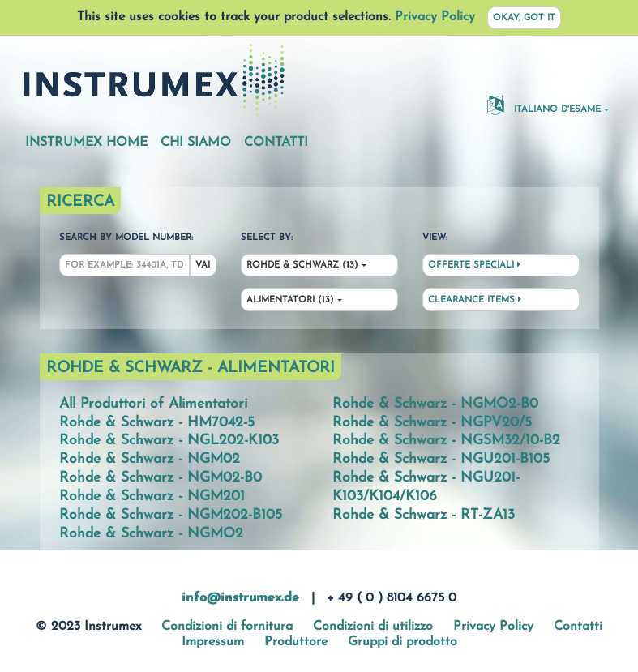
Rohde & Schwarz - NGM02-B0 (161, 478)
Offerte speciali (474, 265)
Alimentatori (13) (290, 300)
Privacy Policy (435, 17)
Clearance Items (475, 300)
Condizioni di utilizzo (373, 627)
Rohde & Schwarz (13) (302, 265)
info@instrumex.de (240, 598)
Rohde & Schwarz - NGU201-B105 (441, 459)
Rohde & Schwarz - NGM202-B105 (171, 515)
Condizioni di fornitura (227, 627)
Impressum (213, 642)
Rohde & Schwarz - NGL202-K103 (169, 441)
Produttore (296, 642)
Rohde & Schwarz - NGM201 (152, 497)
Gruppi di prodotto (402, 642)
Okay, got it (524, 18)
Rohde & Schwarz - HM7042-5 (157, 423)
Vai (203, 265)
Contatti (276, 143)
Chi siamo (196, 143)
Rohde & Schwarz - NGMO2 (151, 534)
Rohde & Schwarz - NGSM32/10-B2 (446, 441)
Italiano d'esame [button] (544, 105)
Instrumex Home (86, 143)
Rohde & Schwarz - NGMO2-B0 (435, 404)
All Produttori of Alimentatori (153, 404)
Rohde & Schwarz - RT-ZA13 (424, 515)
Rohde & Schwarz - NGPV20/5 (432, 423)
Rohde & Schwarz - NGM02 (150, 459)
